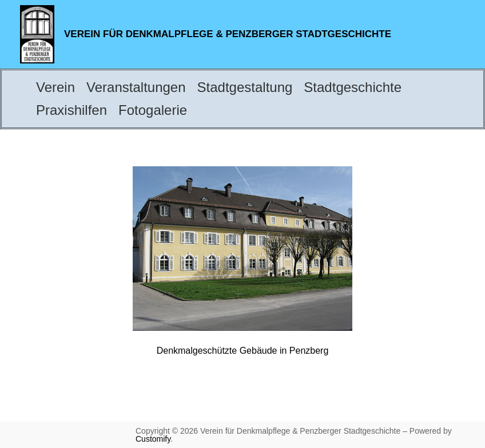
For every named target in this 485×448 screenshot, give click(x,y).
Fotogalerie (153, 110)
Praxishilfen (71, 110)
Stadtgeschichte (353, 87)
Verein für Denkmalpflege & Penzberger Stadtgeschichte (228, 34)
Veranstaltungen (136, 87)
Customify (153, 439)
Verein (55, 87)
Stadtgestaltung (245, 87)
